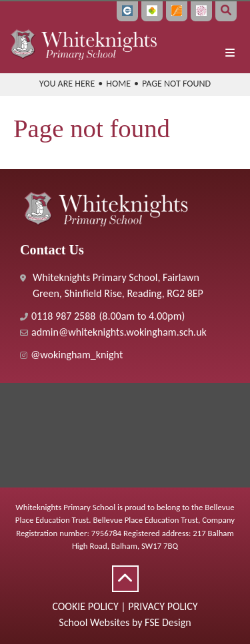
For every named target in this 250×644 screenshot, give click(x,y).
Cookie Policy (85, 606)
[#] (125, 355)
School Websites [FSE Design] (94, 622)
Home (118, 84)
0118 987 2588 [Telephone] (63, 316)
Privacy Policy (163, 606)
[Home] (83, 43)
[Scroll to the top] (125, 579)
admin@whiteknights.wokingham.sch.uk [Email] (119, 332)
